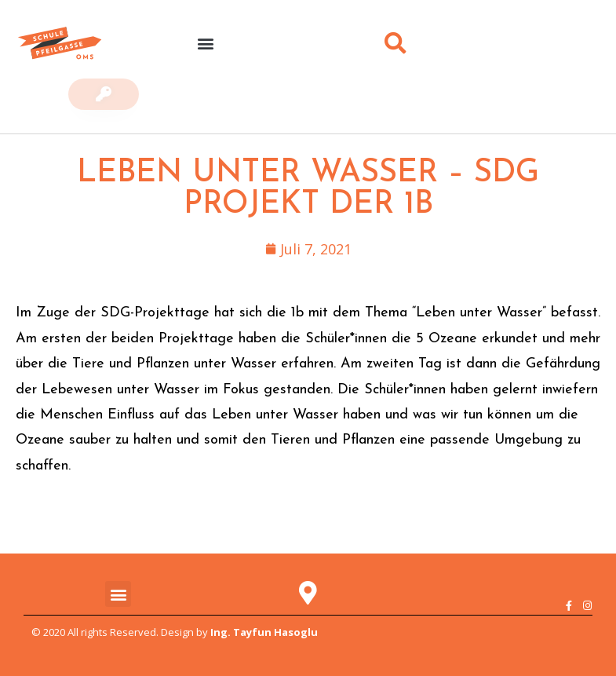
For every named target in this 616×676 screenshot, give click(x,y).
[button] (206, 44)
